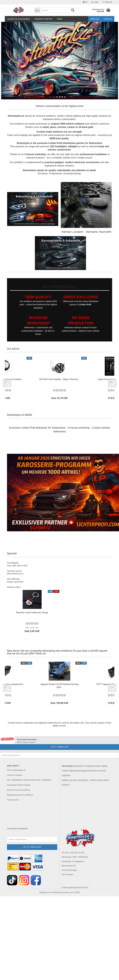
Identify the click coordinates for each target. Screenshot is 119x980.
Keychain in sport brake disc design (32, 612)
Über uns (95, 19)
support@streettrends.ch (78, 887)
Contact (108, 19)
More (60, 19)
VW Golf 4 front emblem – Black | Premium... (59, 379)
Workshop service (43, 19)
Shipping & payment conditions (20, 795)
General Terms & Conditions (19, 790)
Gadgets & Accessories (19, 19)
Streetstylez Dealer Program (19, 785)
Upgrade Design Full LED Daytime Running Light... (59, 686)
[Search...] (37, 10)
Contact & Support (15, 775)
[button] (85, 2)
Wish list (107, 2)
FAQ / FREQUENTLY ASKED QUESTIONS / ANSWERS (29, 780)
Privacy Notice (13, 800)
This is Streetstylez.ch (16, 770)
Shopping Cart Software (49, 892)
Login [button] (95, 2)
